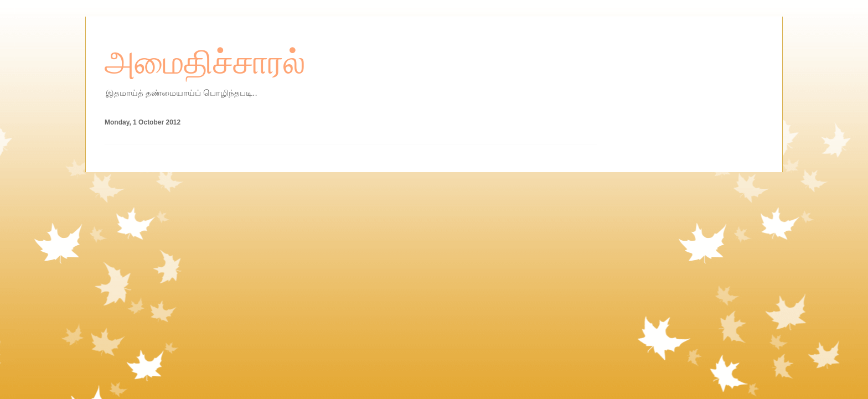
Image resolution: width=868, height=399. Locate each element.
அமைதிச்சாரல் (205, 63)
